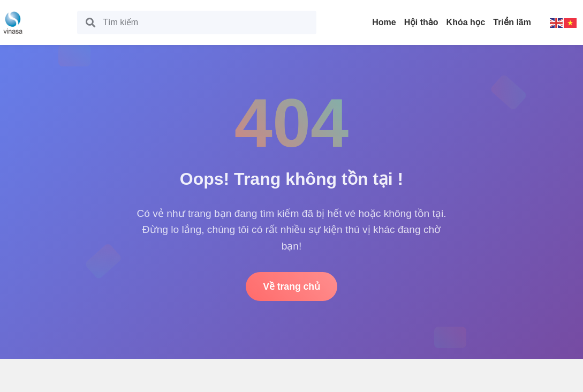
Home (384, 22)
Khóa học (466, 22)
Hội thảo (421, 22)
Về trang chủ (291, 287)
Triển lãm (512, 22)
